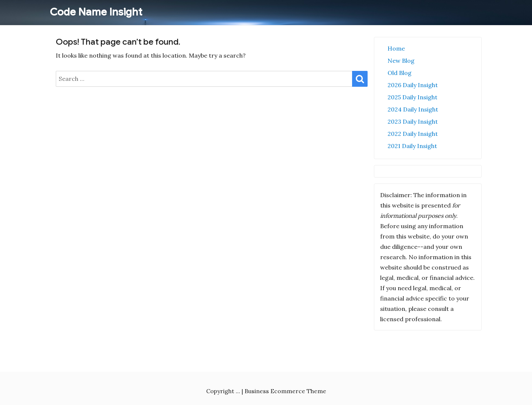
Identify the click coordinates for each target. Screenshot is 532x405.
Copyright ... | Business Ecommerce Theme (266, 391)
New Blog (401, 61)
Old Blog (400, 73)
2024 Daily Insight (413, 109)
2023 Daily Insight (413, 121)
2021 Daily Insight (412, 146)
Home (396, 48)
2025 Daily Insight (412, 97)
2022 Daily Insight (413, 134)
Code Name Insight (96, 12)
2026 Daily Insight (413, 85)
